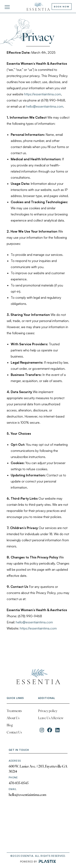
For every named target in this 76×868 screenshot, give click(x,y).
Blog (10, 725)
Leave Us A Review (51, 718)
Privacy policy (48, 711)
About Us (13, 718)
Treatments (14, 711)
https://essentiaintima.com (43, 94)
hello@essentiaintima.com (45, 106)
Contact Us (14, 733)
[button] (7, 7)
